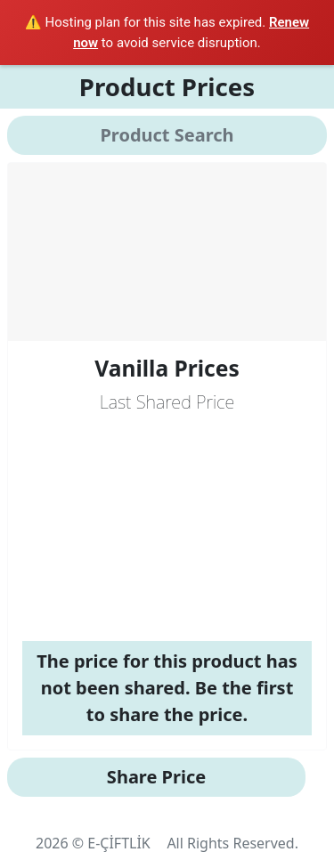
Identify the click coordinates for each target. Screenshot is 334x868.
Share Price (156, 777)
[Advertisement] (167, 528)
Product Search (167, 135)
